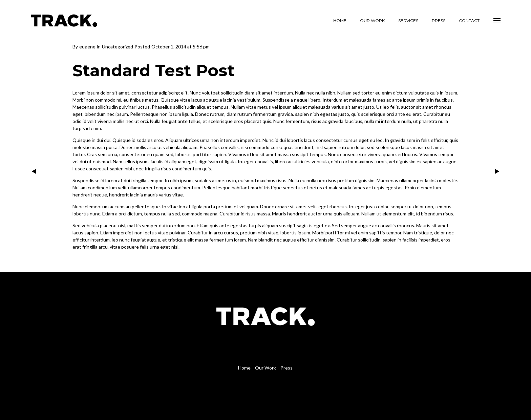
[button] (497, 19)
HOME (340, 20)
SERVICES (408, 20)
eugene (87, 47)
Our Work (265, 368)
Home (244, 368)
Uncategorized (118, 47)
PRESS (439, 20)
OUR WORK (372, 20)
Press (286, 368)
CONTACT (469, 20)
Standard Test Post (154, 70)
